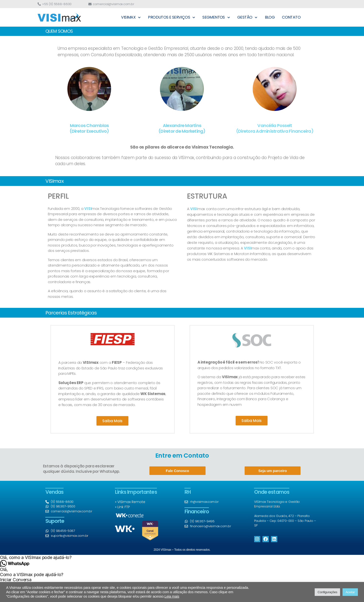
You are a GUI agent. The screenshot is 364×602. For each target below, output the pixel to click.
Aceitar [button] (350, 592)
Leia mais (172, 596)
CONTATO (291, 17)
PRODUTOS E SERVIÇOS (172, 17)
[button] (182, 557)
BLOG (270, 17)
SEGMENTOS (216, 17)
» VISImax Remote (130, 502)
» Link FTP (122, 507)
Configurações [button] (327, 592)
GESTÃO (247, 17)
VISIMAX (131, 17)
